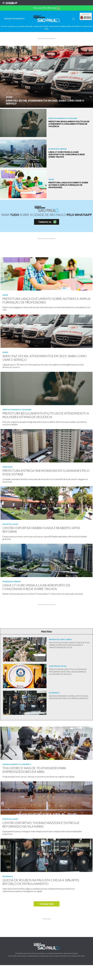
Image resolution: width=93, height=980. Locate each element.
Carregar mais (47, 904)
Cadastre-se (45, 222)
